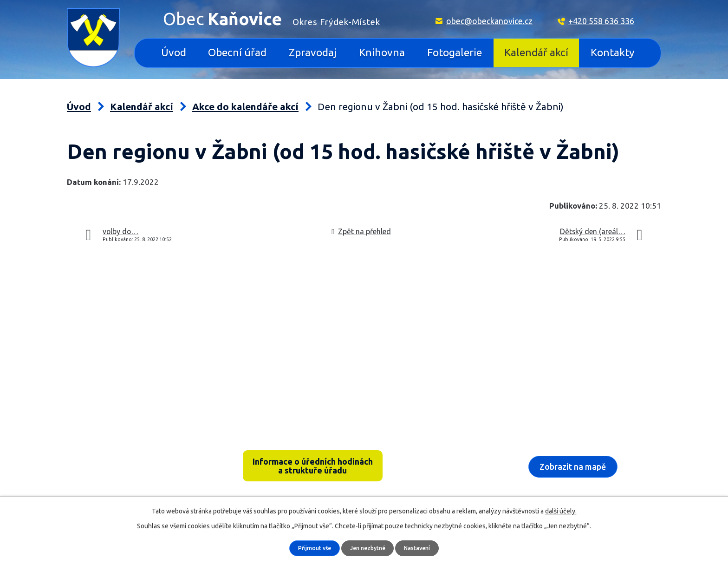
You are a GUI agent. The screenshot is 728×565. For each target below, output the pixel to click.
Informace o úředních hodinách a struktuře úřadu (313, 467)
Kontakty (612, 52)
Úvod (174, 52)
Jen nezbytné (368, 548)
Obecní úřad (237, 52)
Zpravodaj (313, 52)
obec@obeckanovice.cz (489, 21)
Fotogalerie (455, 52)
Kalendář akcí (536, 52)
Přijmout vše (311, 548)
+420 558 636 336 (601, 21)
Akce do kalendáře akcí (245, 107)
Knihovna (382, 52)
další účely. (561, 511)
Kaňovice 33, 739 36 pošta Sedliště (139, 454)
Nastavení (421, 548)
